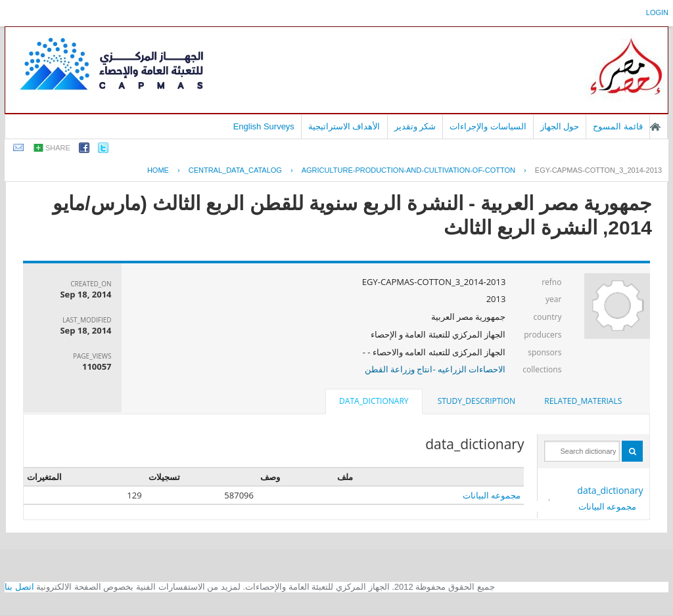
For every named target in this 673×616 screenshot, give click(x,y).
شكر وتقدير (415, 126)
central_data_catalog (235, 170)
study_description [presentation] (476, 401)
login (657, 12)
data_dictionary (610, 490)
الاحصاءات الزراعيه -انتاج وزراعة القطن (435, 369)
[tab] (583, 401)
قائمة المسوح (618, 126)
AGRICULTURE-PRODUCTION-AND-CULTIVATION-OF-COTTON (408, 170)
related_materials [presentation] (583, 401)
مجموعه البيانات (607, 506)
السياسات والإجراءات (488, 126)
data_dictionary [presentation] (374, 401)
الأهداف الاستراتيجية (344, 126)
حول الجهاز (560, 126)
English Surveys (264, 126)
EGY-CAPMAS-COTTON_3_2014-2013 (598, 170)
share (58, 148)
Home (158, 170)
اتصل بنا (19, 587)
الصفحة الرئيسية (655, 127)
